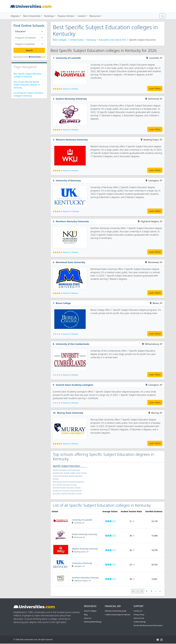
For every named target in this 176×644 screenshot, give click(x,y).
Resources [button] (95, 16)
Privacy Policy (139, 615)
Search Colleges (90, 611)
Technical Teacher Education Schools (67, 488)
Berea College (63, 303)
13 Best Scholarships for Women (118, 615)
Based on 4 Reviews (71, 171)
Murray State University (70, 413)
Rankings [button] (49, 16)
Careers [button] (82, 16)
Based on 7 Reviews (71, 252)
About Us (88, 618)
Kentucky (91, 40)
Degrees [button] (15, 16)
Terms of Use (139, 618)
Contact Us (138, 611)
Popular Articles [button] (66, 16)
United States (77, 40)
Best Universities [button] (32, 16)
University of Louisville (68, 58)
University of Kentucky (68, 181)
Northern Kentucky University (72, 221)
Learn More (155, 88)
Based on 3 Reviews (71, 89)
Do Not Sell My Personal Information (148, 625)
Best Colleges (60, 40)
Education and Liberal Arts (113, 40)
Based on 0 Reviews (71, 334)
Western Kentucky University (72, 140)
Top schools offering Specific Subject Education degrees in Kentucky (27, 85)
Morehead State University (70, 262)
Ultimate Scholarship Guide (116, 611)
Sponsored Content (21, 57)
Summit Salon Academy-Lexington (75, 385)
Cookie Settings (140, 622)
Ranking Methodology (93, 622)
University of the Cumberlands (73, 344)
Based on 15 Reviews (71, 211)
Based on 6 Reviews (71, 130)
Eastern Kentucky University (71, 99)
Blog (86, 615)
